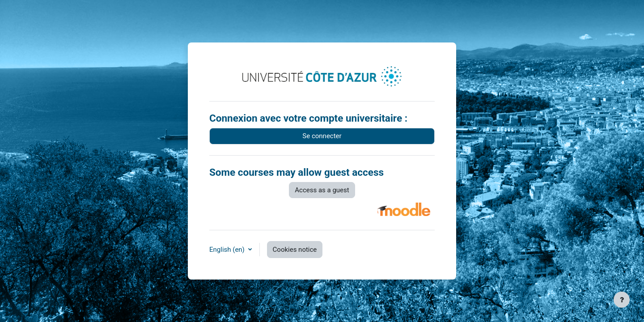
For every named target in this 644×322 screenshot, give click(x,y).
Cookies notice (295, 250)
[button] (404, 209)
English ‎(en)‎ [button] (228, 250)
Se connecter (322, 136)
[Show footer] (622, 300)
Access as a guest (322, 190)
